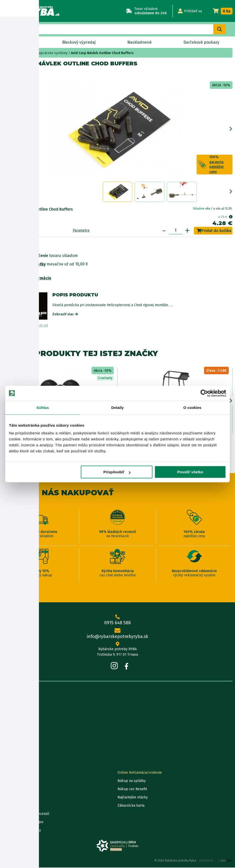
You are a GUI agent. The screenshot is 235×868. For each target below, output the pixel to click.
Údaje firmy (11, 720)
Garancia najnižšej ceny (21, 790)
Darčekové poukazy (201, 42)
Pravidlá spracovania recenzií (26, 814)
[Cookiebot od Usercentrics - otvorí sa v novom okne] (204, 393)
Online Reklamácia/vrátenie (140, 773)
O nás (7, 703)
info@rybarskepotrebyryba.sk (117, 634)
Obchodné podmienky (20, 728)
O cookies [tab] (192, 408)
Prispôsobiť (117, 472)
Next (231, 129)
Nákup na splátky (29, 265)
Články (8, 736)
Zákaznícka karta (131, 806)
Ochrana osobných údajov (23, 822)
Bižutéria (27, 53)
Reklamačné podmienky (22, 831)
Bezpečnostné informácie (27, 279)
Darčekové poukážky (19, 798)
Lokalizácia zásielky (18, 781)
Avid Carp (24, 74)
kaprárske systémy (52, 53)
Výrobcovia (11, 753)
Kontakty (10, 773)
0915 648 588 (117, 621)
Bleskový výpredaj (79, 42)
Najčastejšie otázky (133, 798)
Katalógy (9, 744)
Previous (4, 129)
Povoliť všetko (190, 472)
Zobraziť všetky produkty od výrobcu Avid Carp (25, 328)
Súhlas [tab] (43, 408)
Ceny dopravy (13, 806)
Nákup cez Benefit (132, 790)
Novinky (23, 42)
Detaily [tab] (117, 408)
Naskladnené (139, 42)
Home (12, 53)
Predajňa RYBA (14, 711)
